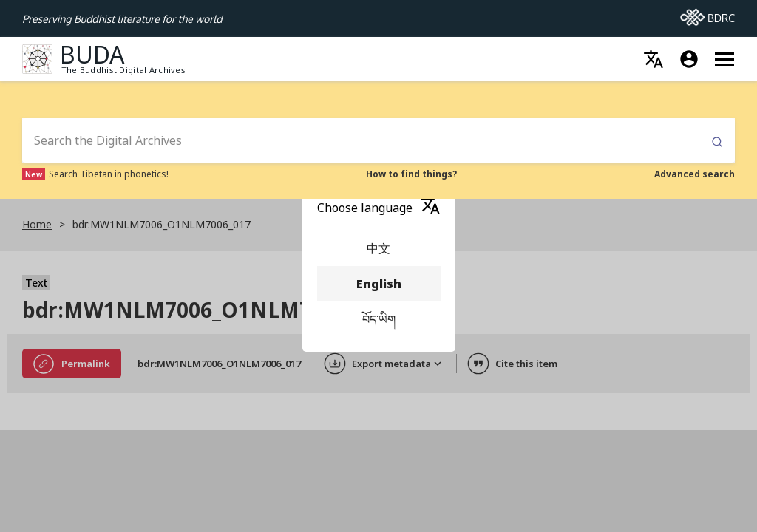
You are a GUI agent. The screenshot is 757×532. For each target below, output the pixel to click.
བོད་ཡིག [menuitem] (379, 319)
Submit (717, 142)
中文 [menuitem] (379, 248)
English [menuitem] (379, 284)
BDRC (707, 14)
